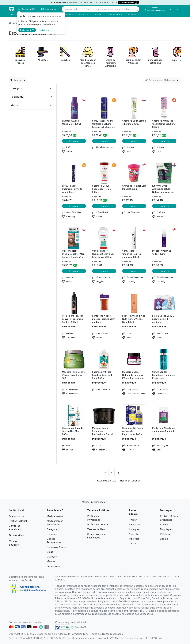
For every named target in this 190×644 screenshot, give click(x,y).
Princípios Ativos (56, 547)
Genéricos (131, 15)
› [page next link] (126, 473)
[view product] (74, 108)
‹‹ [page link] (105, 473)
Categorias (53, 529)
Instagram (135, 529)
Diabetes (69, 15)
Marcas (51, 561)
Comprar (74, 141)
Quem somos (16, 516)
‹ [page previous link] (111, 473)
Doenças (52, 557)
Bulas (50, 552)
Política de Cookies (98, 525)
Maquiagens (167, 529)
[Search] (136, 9)
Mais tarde (44, 30)
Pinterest (134, 539)
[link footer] (63, 627)
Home (14, 23)
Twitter (133, 520)
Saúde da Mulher (114, 15)
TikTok (133, 544)
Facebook (135, 525)
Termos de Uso (96, 529)
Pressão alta (82, 15)
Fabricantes (53, 566)
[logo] (12, 9)
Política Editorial (18, 521)
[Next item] (178, 58)
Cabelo (164, 539)
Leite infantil (97, 15)
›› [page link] (133, 473)
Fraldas (164, 525)
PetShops (166, 534)
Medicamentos (55, 516)
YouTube (134, 534)
